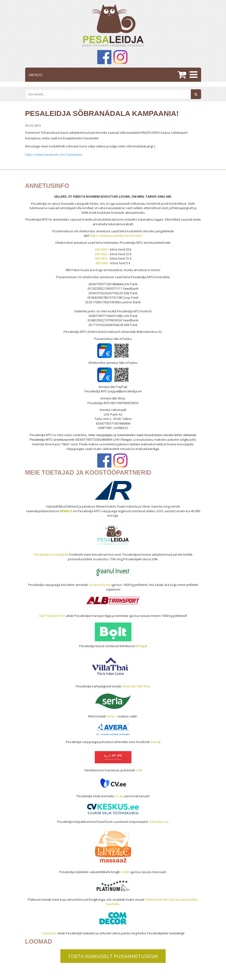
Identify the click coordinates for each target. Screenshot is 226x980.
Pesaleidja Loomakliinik (51, 554)
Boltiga (141, 646)
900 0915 (101, 258)
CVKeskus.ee (159, 822)
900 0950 (101, 249)
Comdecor (49, 933)
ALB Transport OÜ (52, 616)
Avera (155, 742)
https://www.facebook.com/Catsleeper (54, 154)
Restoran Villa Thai (136, 686)
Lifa (138, 770)
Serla (111, 716)
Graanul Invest (100, 585)
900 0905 (102, 263)
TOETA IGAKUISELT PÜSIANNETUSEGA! (113, 956)
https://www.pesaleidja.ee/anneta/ (116, 235)
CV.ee (119, 796)
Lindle (125, 872)
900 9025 (101, 254)
